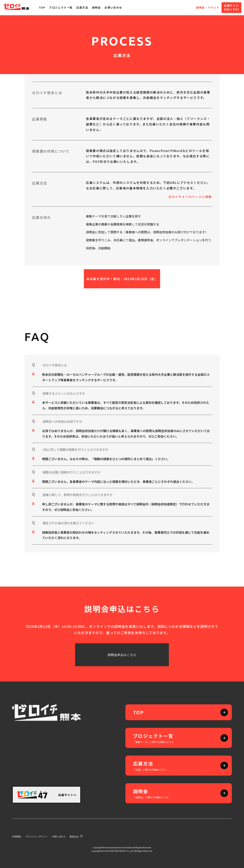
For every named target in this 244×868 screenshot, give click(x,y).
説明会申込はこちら (122, 655)
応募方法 (82, 7)
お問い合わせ (113, 7)
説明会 (96, 7)
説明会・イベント (208, 7)
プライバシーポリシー (37, 836)
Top (42, 7)
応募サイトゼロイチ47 (231, 7)
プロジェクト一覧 (61, 7)
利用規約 (17, 836)
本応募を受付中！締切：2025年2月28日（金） (122, 279)
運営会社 (77, 836)
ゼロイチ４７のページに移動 (190, 197)
